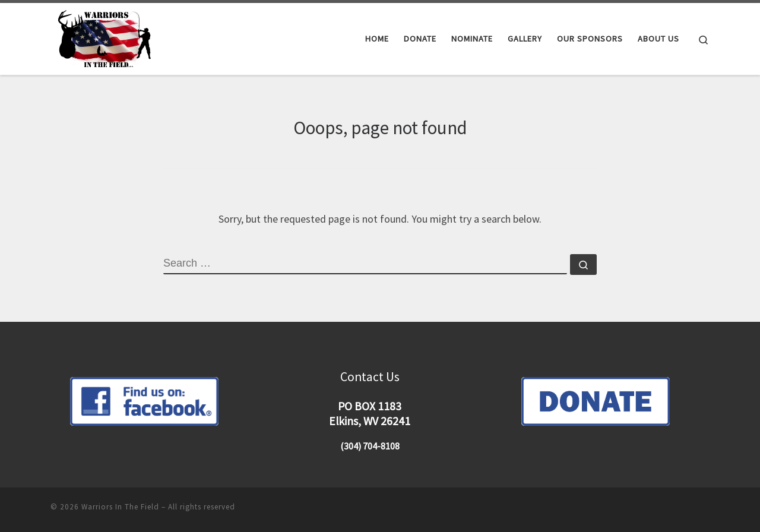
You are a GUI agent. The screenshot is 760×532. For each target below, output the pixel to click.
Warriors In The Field (120, 507)
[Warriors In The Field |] (106, 37)
